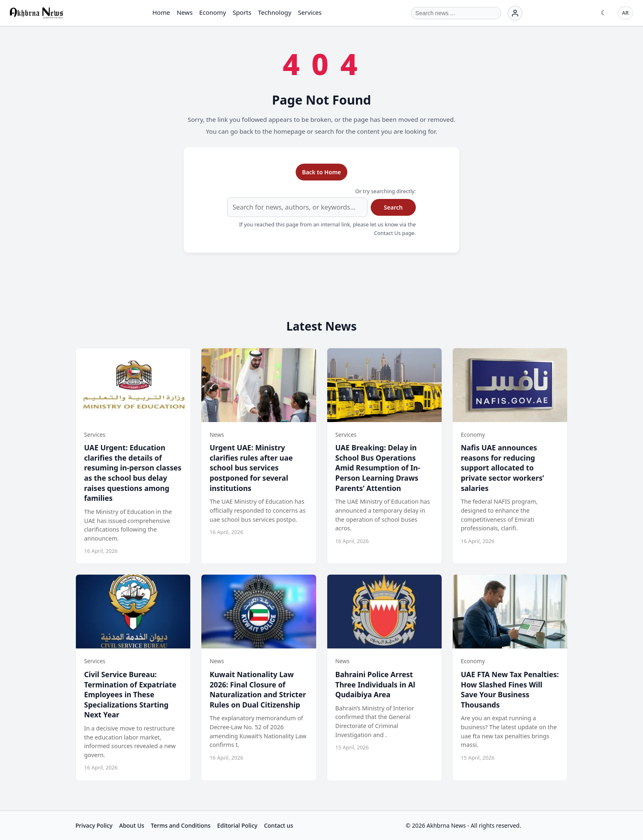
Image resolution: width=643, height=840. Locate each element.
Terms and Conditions (181, 825)
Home (161, 12)
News (185, 12)
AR (625, 13)
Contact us (279, 825)
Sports (242, 12)
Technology (275, 12)
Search (393, 207)
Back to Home (321, 172)
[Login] (515, 13)
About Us (131, 825)
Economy (213, 12)
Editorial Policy (237, 825)
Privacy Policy (94, 825)
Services (310, 12)
